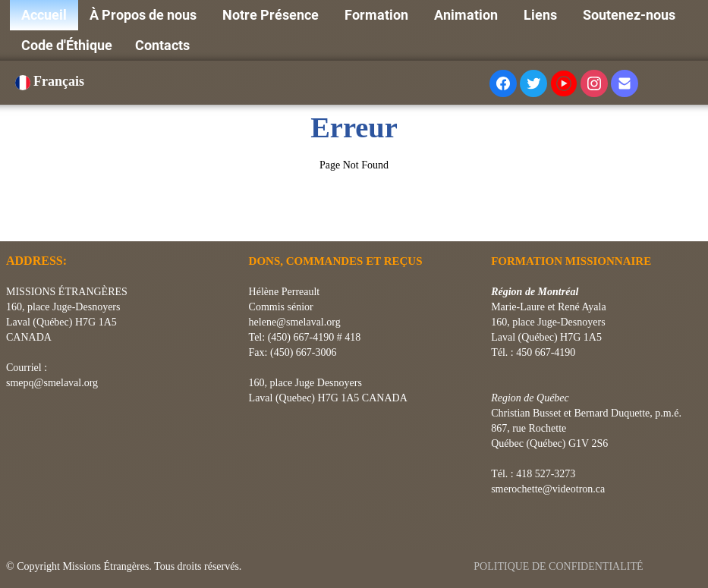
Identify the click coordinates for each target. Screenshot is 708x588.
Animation (467, 15)
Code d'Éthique (67, 45)
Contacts (162, 45)
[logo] (12, 222)
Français (52, 81)
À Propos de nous (145, 15)
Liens (542, 15)
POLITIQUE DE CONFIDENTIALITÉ (560, 566)
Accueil (44, 15)
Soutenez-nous (631, 15)
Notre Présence (272, 15)
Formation (378, 15)
